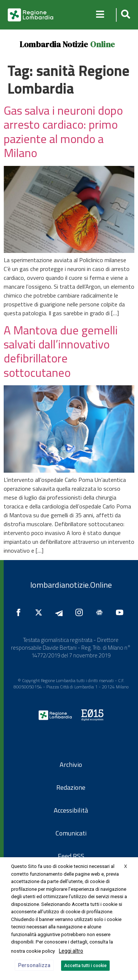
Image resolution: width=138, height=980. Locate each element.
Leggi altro (71, 951)
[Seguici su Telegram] (61, 612)
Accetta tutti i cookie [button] (85, 966)
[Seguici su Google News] (101, 612)
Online (102, 44)
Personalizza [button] (34, 965)
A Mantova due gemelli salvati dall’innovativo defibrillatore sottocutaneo (61, 351)
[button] (125, 15)
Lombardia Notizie (54, 44)
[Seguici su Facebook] (20, 612)
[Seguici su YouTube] (121, 612)
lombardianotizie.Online (71, 585)
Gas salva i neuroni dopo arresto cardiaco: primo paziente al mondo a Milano (63, 131)
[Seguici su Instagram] (81, 612)
